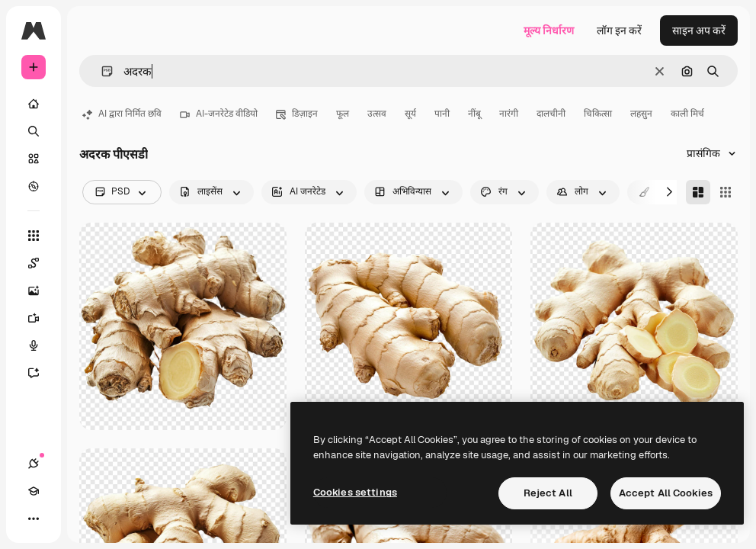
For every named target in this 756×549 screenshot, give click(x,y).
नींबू (474, 114)
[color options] (505, 192)
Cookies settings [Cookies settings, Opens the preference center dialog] (355, 492)
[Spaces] (41, 263)
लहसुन (641, 114)
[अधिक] (34, 518)
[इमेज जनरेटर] (41, 291)
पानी (442, 114)
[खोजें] (34, 131)
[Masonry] (698, 192)
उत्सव (377, 114)
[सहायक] (41, 373)
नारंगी (509, 114)
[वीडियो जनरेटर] (41, 318)
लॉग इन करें (619, 30)
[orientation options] (413, 192)
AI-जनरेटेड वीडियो (219, 114)
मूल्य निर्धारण (549, 30)
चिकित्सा (598, 114)
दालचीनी (551, 114)
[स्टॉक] (34, 159)
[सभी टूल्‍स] (34, 236)
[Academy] (34, 491)
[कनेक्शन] (34, 464)
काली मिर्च (687, 114)
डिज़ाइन (297, 114)
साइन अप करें (699, 30)
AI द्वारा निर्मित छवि (122, 114)
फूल (343, 114)
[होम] (34, 104)
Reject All (548, 493)
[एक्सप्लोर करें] (34, 186)
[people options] (583, 192)
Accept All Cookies (666, 493)
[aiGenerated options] (309, 192)
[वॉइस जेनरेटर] (41, 345)
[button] (101, 71)
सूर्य (410, 114)
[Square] (726, 192)
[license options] (211, 192)
